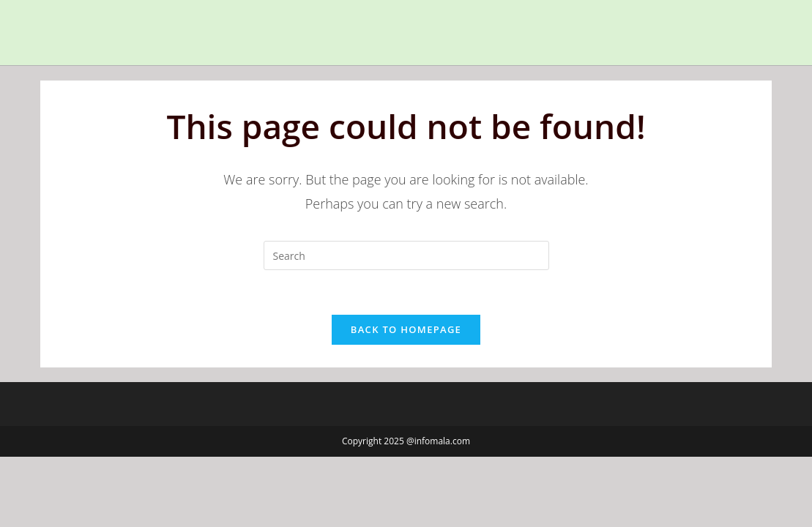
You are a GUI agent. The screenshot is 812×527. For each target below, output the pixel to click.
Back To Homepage (406, 329)
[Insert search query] (406, 255)
